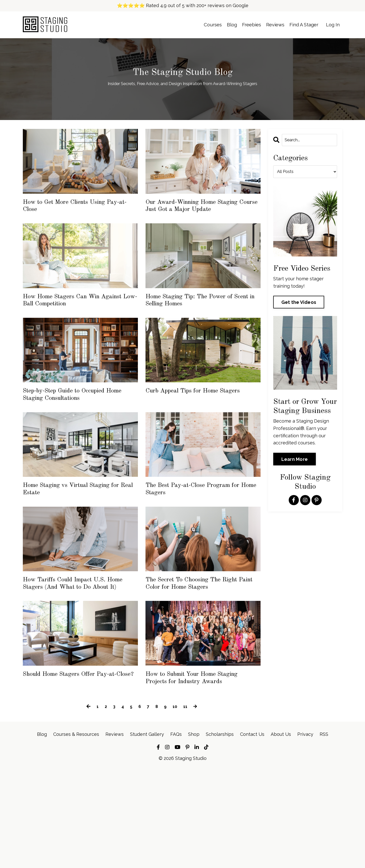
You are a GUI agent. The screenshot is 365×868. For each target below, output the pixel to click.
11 (187, 805)
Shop (194, 833)
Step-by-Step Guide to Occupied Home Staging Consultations (71, 441)
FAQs (176, 833)
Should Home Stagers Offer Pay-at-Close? (78, 762)
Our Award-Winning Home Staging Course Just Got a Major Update (200, 215)
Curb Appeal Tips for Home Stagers (201, 435)
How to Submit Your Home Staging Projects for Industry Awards (199, 767)
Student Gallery (147, 833)
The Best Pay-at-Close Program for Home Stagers (200, 548)
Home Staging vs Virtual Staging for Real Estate (73, 548)
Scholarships (220, 833)
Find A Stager (300, 25)
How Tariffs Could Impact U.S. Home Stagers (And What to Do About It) (75, 655)
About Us (281, 833)
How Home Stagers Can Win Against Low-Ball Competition (71, 328)
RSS (324, 833)
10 (176, 805)
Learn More (295, 460)
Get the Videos (299, 303)
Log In (332, 25)
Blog (220, 25)
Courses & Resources (76, 833)
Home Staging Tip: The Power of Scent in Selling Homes (196, 328)
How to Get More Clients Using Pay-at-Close (72, 210)
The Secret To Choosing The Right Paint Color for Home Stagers (197, 655)
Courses (199, 25)
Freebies (242, 25)
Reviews (268, 25)
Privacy (305, 833)
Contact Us (252, 833)
